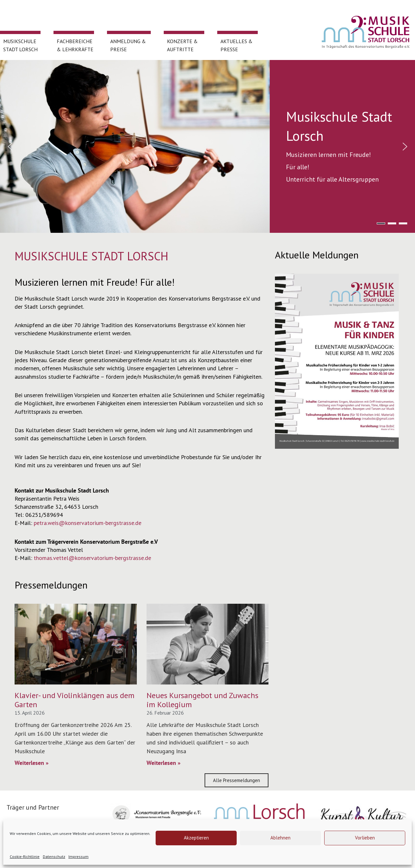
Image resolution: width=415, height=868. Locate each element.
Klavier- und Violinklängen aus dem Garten (75, 700)
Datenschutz (54, 856)
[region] (207, 146)
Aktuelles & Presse (237, 49)
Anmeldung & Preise (128, 45)
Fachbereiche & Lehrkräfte (75, 49)
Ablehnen (280, 838)
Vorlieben (365, 838)
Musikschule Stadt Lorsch (20, 49)
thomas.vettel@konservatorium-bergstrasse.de (92, 558)
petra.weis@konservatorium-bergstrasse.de (88, 523)
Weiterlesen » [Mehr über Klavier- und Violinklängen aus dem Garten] (32, 763)
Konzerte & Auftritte (184, 49)
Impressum (78, 856)
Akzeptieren (196, 838)
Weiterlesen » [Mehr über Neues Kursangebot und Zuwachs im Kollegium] (164, 763)
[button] (10, 147)
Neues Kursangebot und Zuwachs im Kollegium (202, 700)
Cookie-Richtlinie (25, 856)
